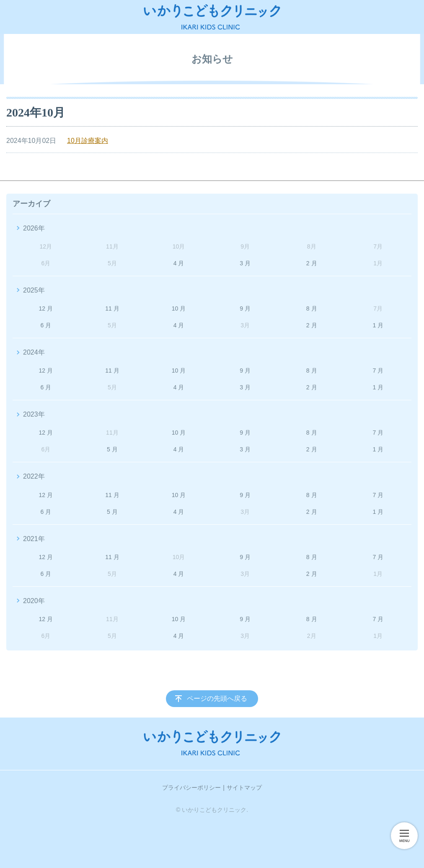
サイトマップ (244, 788)
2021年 (34, 539)
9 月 (245, 308)
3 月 (245, 263)
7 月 (378, 371)
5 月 (112, 449)
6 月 (46, 325)
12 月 (46, 308)
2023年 (34, 414)
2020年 (34, 601)
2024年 (34, 352)
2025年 (34, 290)
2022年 (34, 476)
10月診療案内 (88, 141)
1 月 (378, 325)
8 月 (312, 308)
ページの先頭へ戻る (217, 698)
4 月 (179, 263)
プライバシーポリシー (191, 788)
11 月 (112, 308)
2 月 (312, 263)
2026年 (34, 228)
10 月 (179, 308)
